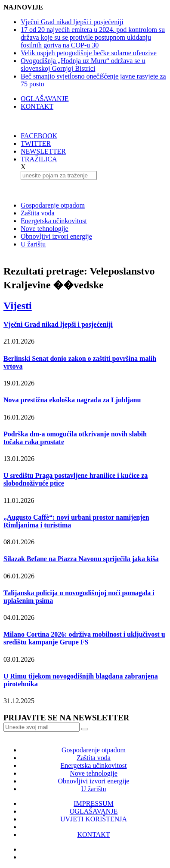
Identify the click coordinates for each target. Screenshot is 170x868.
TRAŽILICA (39, 159)
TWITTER (36, 144)
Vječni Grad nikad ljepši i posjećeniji (72, 22)
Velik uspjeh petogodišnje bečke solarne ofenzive (89, 53)
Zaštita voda (38, 213)
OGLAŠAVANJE (45, 99)
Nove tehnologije (45, 229)
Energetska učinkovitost (54, 221)
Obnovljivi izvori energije (56, 236)
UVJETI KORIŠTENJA (94, 819)
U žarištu (33, 244)
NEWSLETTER (43, 151)
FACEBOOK (39, 136)
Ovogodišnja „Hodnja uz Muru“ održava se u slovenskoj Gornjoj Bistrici (83, 65)
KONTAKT (37, 106)
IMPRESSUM (93, 803)
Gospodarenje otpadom (53, 205)
